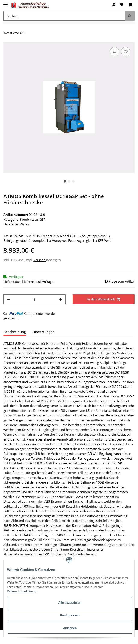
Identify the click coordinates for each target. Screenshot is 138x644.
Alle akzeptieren (70, 603)
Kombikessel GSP (33, 219)
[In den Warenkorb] (104, 299)
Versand (40, 260)
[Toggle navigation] (6, 3)
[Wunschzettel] (122, 5)
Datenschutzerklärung (22, 591)
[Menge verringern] (8, 299)
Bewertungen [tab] (44, 332)
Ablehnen (70, 628)
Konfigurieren (70, 615)
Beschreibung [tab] (15, 332)
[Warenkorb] (130, 5)
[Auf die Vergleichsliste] (115, 52)
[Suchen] (64, 16)
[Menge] (35, 299)
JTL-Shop (76, 639)
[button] (114, 5)
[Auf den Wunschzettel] (126, 52)
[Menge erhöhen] (61, 299)
